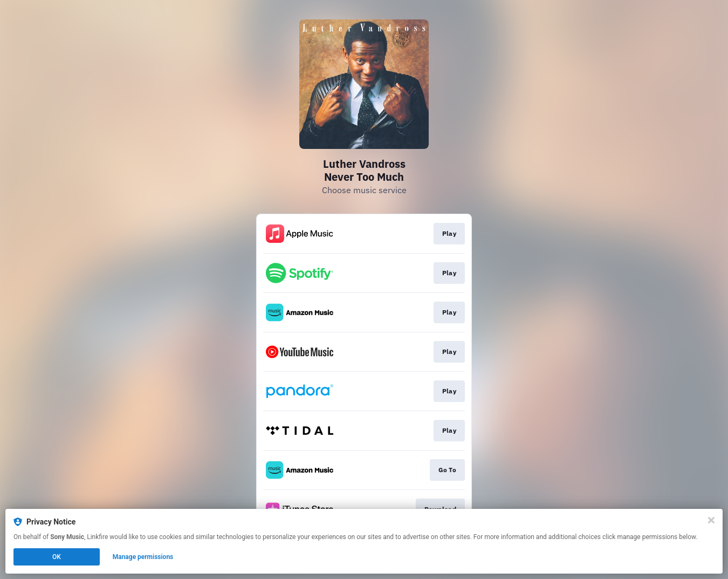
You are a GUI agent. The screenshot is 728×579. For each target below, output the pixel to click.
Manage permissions (143, 557)
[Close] (711, 520)
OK (57, 557)
